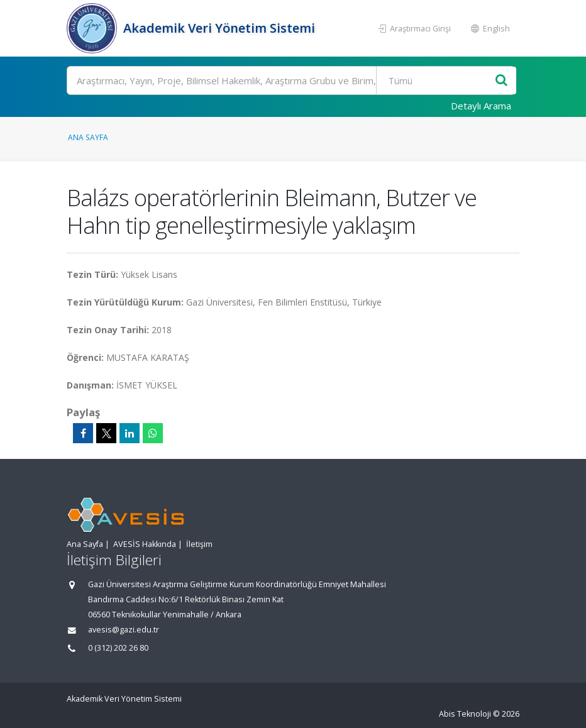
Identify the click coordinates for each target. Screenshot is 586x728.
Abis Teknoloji (465, 714)
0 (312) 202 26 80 (118, 648)
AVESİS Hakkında (145, 544)
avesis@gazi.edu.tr (124, 630)
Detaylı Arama (481, 106)
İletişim (199, 544)
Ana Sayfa (88, 137)
